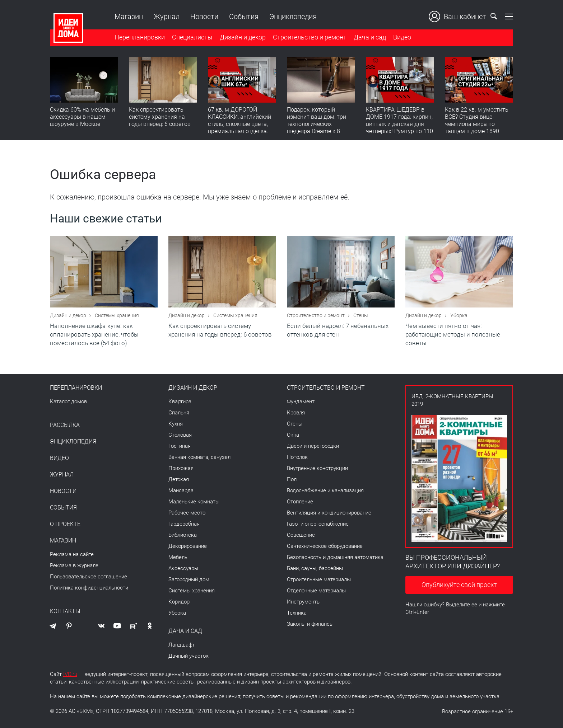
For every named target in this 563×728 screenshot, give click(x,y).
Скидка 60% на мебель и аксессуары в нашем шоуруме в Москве (82, 117)
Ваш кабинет (457, 17)
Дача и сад (370, 37)
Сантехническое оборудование (325, 546)
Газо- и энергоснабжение (318, 524)
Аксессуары (183, 568)
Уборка (459, 315)
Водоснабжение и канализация (325, 490)
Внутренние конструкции (317, 468)
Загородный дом (189, 579)
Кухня (176, 424)
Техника (297, 613)
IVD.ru (70, 674)
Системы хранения (117, 315)
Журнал (167, 17)
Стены (361, 315)
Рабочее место (187, 513)
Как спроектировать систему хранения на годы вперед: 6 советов (160, 117)
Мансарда (181, 490)
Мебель (178, 557)
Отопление (300, 502)
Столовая (180, 435)
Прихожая (181, 468)
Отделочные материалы (316, 591)
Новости (204, 17)
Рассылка (65, 425)
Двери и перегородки (313, 446)
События (244, 17)
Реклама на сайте (72, 554)
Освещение (301, 535)
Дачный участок (189, 656)
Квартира (180, 401)
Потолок (297, 457)
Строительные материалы (319, 579)
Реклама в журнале (74, 565)
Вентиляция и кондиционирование (329, 513)
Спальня (179, 413)
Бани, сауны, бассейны (315, 568)
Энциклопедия (293, 17)
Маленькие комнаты (194, 502)
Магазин (129, 17)
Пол (292, 479)
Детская (179, 479)
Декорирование (188, 546)
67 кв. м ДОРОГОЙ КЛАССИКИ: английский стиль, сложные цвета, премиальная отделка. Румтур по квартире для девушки (240, 128)
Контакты (65, 611)
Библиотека (183, 535)
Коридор (179, 602)
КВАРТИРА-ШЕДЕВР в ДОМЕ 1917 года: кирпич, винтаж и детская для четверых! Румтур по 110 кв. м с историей (399, 124)
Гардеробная (184, 524)
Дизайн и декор (243, 37)
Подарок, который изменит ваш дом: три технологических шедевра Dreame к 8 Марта (317, 124)
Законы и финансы (310, 624)
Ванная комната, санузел (199, 457)
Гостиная (180, 446)
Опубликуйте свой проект (459, 585)
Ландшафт (182, 645)
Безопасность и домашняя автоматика (335, 557)
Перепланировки (140, 37)
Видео (402, 37)
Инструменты (304, 602)
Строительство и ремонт (310, 37)
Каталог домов (68, 401)
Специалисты (192, 37)
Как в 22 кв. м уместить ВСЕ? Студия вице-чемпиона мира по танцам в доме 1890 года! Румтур (477, 124)
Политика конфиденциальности (89, 588)
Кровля (296, 413)
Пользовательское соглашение (89, 577)
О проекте (65, 524)
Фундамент (301, 401)
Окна (293, 435)
